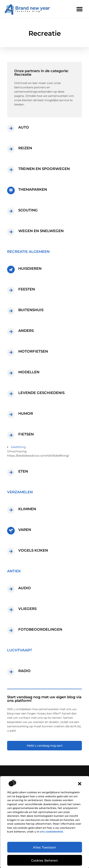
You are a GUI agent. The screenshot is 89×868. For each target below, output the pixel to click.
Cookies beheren (44, 860)
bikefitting (18, 447)
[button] (80, 784)
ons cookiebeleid (51, 832)
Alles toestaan (44, 847)
